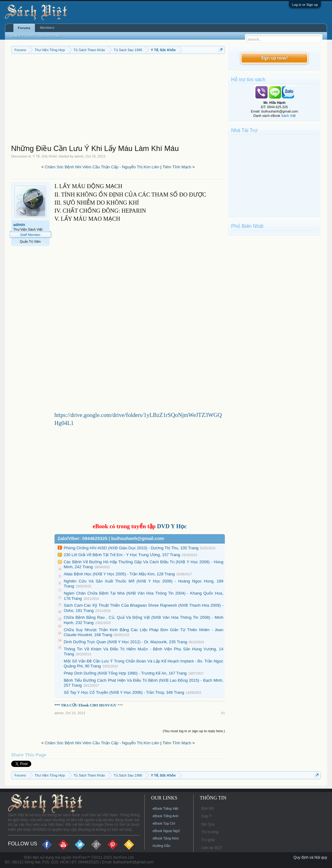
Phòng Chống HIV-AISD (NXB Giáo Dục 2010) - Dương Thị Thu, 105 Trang (131, 548)
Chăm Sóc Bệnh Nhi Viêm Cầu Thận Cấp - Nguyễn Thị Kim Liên (102, 167)
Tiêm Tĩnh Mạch (177, 167)
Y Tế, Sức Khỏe (45, 156)
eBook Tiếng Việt (166, 808)
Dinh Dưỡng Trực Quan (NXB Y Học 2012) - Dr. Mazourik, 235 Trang (125, 642)
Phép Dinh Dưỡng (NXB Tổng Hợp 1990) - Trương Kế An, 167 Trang (125, 673)
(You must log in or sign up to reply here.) (194, 731)
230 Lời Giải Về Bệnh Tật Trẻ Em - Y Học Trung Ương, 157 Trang (122, 555)
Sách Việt (288, 116)
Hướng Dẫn (162, 846)
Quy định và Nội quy (310, 857)
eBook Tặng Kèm (166, 838)
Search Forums (22, 36)
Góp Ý (207, 816)
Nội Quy (208, 824)
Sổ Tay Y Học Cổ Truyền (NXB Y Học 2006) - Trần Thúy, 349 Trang (124, 692)
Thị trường (210, 832)
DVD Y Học (172, 526)
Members (47, 28)
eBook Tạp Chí (164, 823)
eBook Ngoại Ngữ (166, 831)
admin (79, 156)
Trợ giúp (208, 840)
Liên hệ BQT (212, 848)
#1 (223, 713)
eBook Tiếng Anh (166, 816)
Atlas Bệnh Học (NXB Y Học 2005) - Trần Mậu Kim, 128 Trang (119, 574)
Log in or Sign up (305, 5)
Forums (24, 28)
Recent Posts (50, 36)
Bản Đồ (208, 808)
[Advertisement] (118, 100)
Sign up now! (274, 58)
